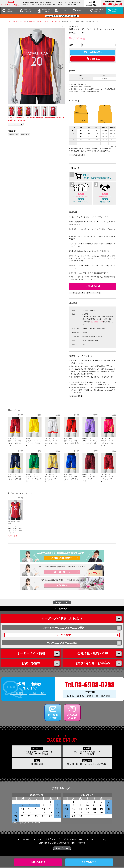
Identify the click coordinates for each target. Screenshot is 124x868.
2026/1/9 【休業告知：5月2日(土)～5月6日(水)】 (62, 16)
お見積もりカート (115, 10)
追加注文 (80, 10)
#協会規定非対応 (13, 135)
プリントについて (16, 124)
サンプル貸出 (64, 10)
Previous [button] (12, 66)
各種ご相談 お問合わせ (28, 10)
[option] (36, 66)
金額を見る (93, 59)
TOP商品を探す (10, 10)
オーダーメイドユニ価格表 (47, 10)
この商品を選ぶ (93, 52)
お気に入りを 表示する (99, 10)
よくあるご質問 (76, 396)
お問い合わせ (93, 286)
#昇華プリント (25, 135)
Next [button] (60, 66)
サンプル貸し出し (77, 155)
